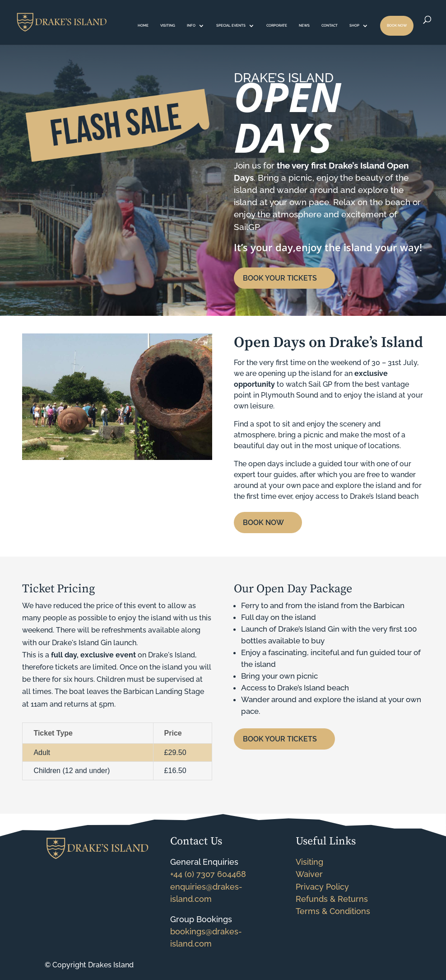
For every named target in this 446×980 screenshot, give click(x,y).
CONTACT (330, 26)
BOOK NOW (397, 26)
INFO (191, 26)
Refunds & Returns (332, 899)
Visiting (309, 862)
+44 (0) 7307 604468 (208, 874)
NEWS (304, 26)
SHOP (354, 26)
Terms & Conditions (333, 911)
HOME (143, 26)
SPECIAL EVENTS (231, 26)
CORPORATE (277, 26)
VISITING (168, 26)
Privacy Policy (322, 887)
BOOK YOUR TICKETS (280, 278)
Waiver (309, 874)
